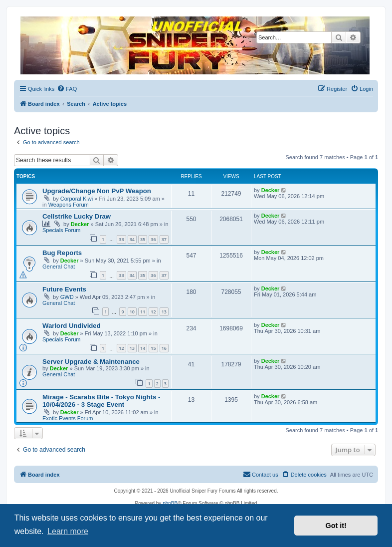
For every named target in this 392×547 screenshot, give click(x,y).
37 (164, 239)
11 (143, 312)
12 (153, 312)
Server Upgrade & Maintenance (91, 362)
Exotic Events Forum (68, 418)
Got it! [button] (336, 526)
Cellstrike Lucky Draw (77, 216)
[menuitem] (67, 89)
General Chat (59, 267)
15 (153, 348)
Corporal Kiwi (77, 199)
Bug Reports (62, 253)
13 (164, 312)
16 (164, 348)
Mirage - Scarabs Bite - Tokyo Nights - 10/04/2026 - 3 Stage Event (101, 401)
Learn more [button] (68, 531)
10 (132, 312)
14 (143, 348)
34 (132, 239)
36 (153, 239)
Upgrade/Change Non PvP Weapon (97, 191)
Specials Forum (61, 230)
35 (143, 239)
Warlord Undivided (72, 326)
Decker (271, 190)
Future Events (64, 289)
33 (121, 239)
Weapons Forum (69, 205)
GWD (67, 297)
